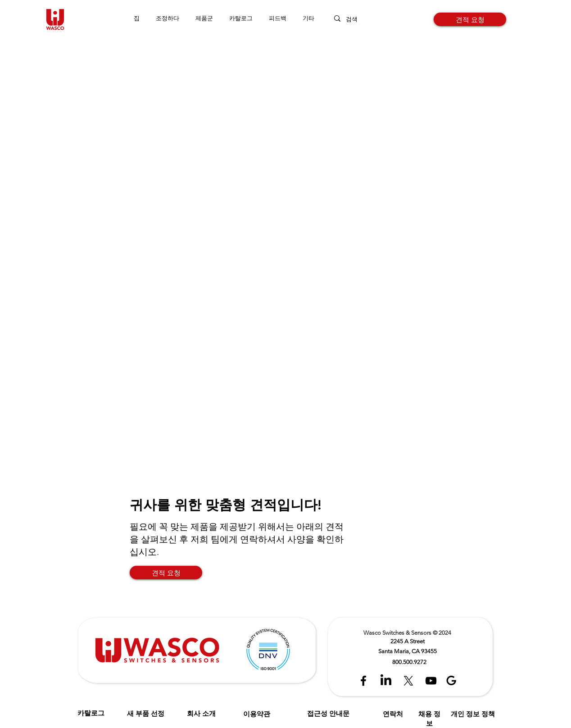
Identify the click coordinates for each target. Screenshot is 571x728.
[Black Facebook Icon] (363, 681)
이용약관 (257, 714)
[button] (204, 18)
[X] (408, 681)
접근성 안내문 (328, 713)
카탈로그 (91, 713)
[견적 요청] (470, 19)
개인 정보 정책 (473, 714)
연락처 (393, 714)
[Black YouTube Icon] (431, 681)
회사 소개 (201, 713)
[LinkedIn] (386, 681)
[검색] (360, 19)
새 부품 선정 (146, 713)
